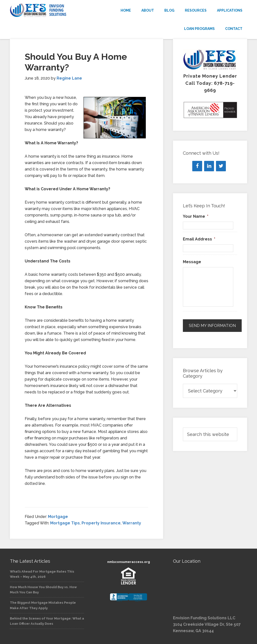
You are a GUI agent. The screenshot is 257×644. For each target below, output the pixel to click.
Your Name (196, 216)
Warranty (132, 523)
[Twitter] (221, 166)
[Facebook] (197, 166)
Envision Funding (47, 10)
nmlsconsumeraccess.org (129, 562)
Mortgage (58, 517)
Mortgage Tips (65, 523)
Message (192, 262)
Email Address (199, 239)
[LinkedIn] (209, 166)
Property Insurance (101, 523)
